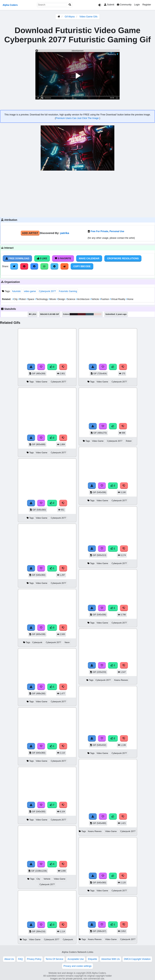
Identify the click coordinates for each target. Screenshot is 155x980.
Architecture (83, 299)
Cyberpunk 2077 (47, 291)
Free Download (17, 258)
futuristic (17, 291)
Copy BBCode (82, 266)
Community (124, 5)
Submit (109, 5)
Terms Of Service (54, 959)
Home (130, 299)
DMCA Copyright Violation (137, 959)
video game (30, 291)
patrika (65, 233)
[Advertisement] (77, 194)
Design (61, 299)
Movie (52, 299)
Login (137, 5)
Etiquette (92, 959)
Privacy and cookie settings (77, 966)
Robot (22, 299)
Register (147, 5)
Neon (67, 642)
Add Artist (30, 233)
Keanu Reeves (121, 680)
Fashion (105, 299)
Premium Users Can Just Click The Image (77, 118)
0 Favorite (63, 258)
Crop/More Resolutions (123, 258)
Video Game (42, 382)
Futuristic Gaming (68, 291)
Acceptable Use (76, 959)
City (15, 299)
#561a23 (82, 314)
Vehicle (95, 299)
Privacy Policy (34, 959)
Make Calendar (89, 258)
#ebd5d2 (98, 314)
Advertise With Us (111, 959)
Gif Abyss (70, 17)
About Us (9, 959)
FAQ (20, 959)
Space (31, 299)
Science (71, 299)
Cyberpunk (37, 642)
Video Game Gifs (88, 17)
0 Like (42, 258)
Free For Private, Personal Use (107, 231)
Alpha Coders (10, 5)
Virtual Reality (118, 299)
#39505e (90, 314)
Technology (42, 299)
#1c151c (74, 314)
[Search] (70, 5)
